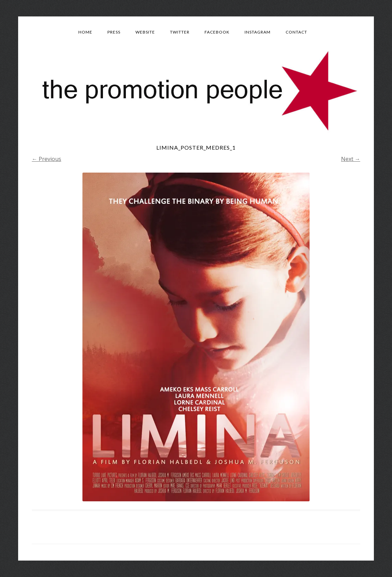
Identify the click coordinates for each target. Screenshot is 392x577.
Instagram (258, 32)
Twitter (180, 32)
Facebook (217, 32)
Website (145, 32)
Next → (351, 159)
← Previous (47, 159)
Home (85, 32)
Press (114, 32)
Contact (296, 32)
